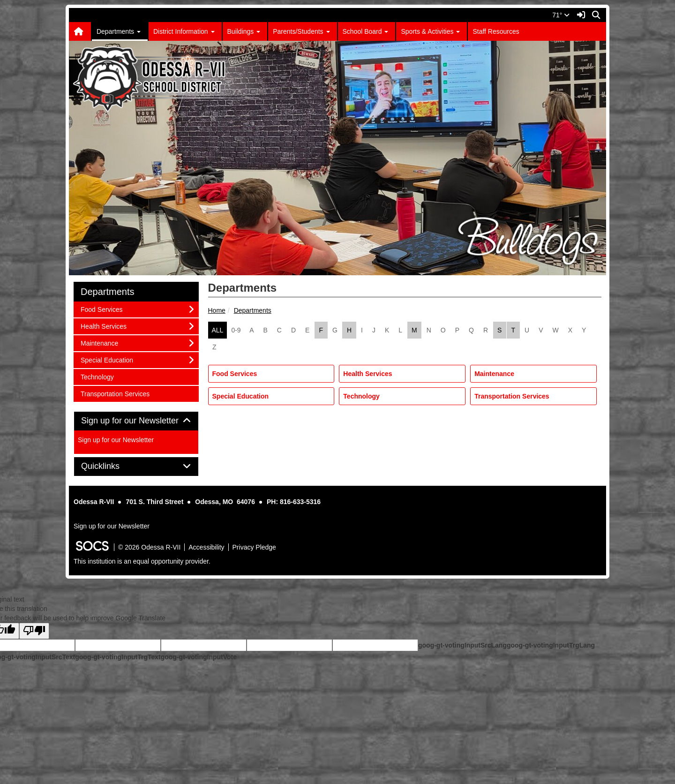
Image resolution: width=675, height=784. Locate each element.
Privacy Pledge (254, 547)
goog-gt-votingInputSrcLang (462, 645)
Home (217, 310)
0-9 (236, 330)
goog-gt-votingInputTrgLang (551, 645)
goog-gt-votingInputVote (199, 657)
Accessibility (206, 547)
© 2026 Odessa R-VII (149, 547)
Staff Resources (496, 31)
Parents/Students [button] (301, 31)
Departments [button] (119, 31)
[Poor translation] (34, 631)
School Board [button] (366, 31)
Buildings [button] (244, 31)
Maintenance (494, 374)
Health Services (367, 374)
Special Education (241, 396)
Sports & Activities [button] (430, 31)
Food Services (235, 374)
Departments (253, 310)
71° (561, 15)
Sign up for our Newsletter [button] (136, 421)
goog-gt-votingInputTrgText (118, 657)
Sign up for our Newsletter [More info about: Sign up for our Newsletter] (116, 440)
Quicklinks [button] (111, 466)
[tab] (136, 421)
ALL (218, 330)
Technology (361, 396)
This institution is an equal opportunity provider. (142, 561)
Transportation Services (512, 396)
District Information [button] (184, 31)
